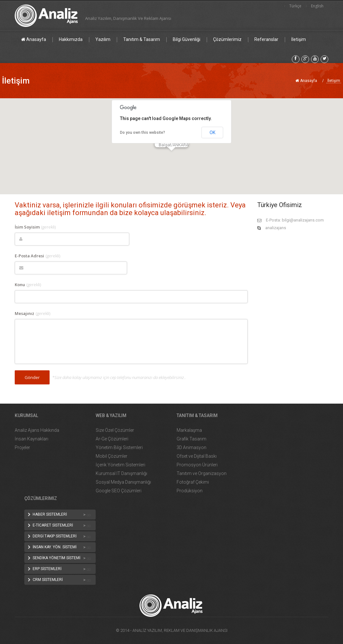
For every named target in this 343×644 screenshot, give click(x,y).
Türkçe (295, 6)
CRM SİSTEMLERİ (48, 580)
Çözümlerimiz (227, 39)
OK (212, 133)
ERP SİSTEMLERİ (47, 569)
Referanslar (266, 39)
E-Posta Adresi (37, 256)
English (317, 6)
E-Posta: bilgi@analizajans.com (295, 220)
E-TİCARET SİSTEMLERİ (53, 525)
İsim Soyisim (35, 227)
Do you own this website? (143, 133)
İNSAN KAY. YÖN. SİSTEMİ (55, 547)
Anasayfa (34, 39)
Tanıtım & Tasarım (142, 39)
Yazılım (103, 39)
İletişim (299, 39)
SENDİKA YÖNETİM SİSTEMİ (56, 558)
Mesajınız (32, 313)
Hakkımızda (71, 39)
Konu (28, 285)
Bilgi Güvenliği (187, 39)
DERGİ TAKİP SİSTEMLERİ (55, 536)
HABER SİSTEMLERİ (50, 514)
